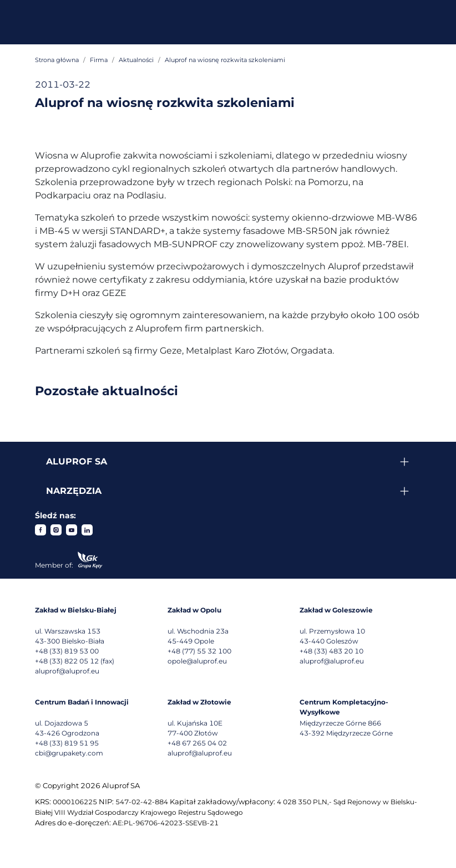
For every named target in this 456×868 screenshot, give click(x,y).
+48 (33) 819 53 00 (67, 651)
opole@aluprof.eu (197, 661)
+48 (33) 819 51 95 (67, 743)
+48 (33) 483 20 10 (331, 651)
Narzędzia (74, 491)
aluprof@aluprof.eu (67, 671)
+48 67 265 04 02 (197, 743)
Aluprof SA (77, 461)
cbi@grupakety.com (69, 753)
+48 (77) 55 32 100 (199, 651)
